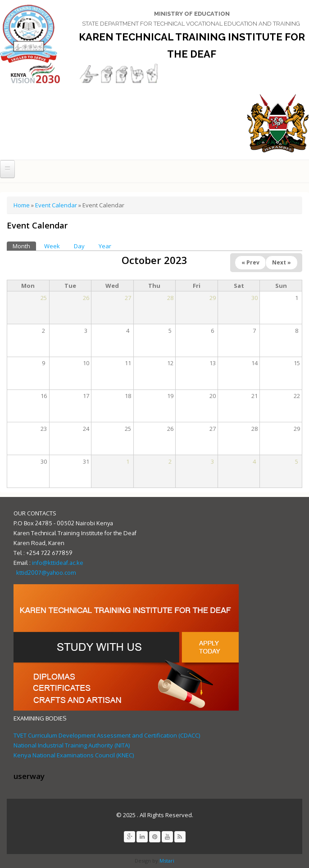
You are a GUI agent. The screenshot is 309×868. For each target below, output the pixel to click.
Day (79, 246)
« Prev (250, 262)
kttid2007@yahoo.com (46, 573)
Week (52, 246)
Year (105, 246)
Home (22, 205)
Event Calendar (56, 205)
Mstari (166, 861)
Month (24, 246)
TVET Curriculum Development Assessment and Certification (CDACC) (107, 735)
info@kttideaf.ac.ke (58, 563)
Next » (282, 262)
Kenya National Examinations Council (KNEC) (74, 755)
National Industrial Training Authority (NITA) (72, 745)
